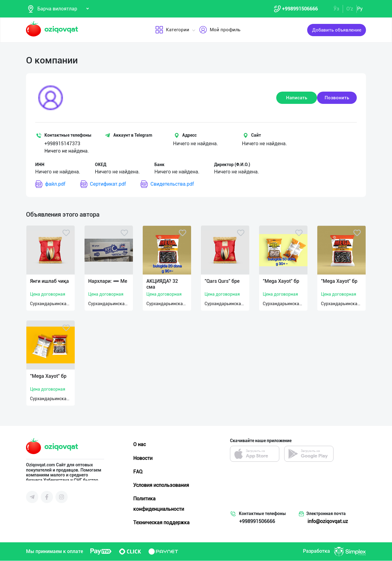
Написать (297, 98)
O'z (350, 9)
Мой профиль (220, 30)
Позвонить (337, 98)
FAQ (138, 472)
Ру (360, 9)
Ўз (336, 9)
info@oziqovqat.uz (328, 522)
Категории (172, 30)
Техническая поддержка (161, 523)
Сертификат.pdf (103, 185)
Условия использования (161, 485)
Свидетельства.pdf (167, 185)
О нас (139, 445)
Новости (143, 459)
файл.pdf (50, 185)
